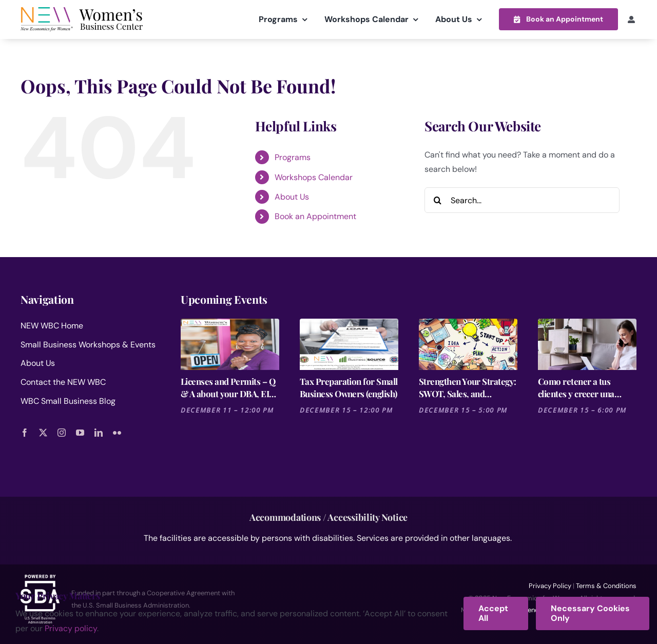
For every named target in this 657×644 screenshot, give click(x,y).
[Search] (437, 200)
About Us (292, 196)
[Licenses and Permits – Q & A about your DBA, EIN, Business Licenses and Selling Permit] (230, 344)
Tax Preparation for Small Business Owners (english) (349, 387)
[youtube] (80, 432)
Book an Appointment (315, 216)
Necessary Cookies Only (590, 613)
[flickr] (117, 432)
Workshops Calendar (314, 177)
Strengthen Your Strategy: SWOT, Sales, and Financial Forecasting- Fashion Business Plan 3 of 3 (468, 387)
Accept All (493, 613)
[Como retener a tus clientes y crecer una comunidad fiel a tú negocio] (587, 344)
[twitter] (43, 432)
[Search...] (522, 200)
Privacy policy (71, 628)
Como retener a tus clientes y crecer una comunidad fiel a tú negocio (576, 387)
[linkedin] (99, 432)
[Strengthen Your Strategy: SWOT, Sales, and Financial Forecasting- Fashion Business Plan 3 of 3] (468, 344)
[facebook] (25, 432)
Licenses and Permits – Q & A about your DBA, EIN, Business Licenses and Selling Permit (229, 387)
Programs (293, 157)
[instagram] (62, 432)
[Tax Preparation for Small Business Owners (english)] (349, 344)
